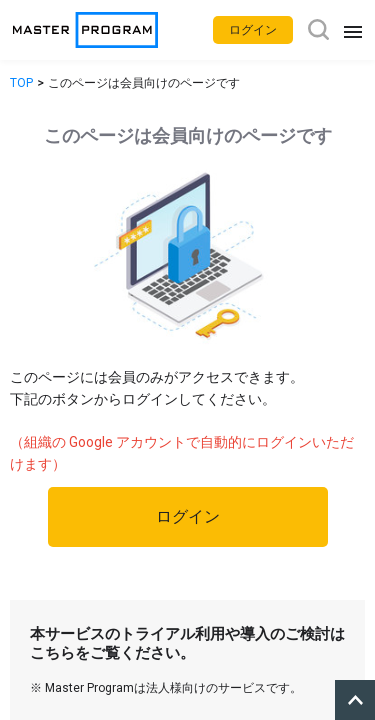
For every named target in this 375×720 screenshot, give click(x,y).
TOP (21, 83)
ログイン (188, 516)
